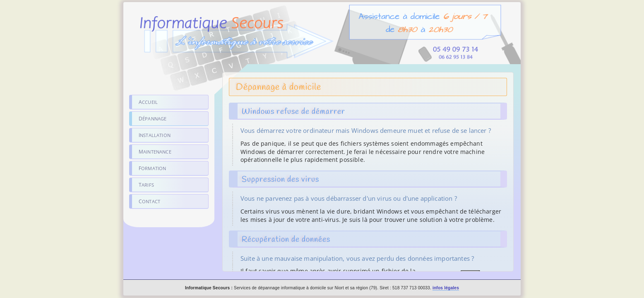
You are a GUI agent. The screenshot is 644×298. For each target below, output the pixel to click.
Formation (152, 168)
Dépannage (153, 119)
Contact (149, 201)
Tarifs (146, 185)
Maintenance (155, 152)
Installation (155, 135)
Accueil (148, 102)
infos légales (446, 288)
